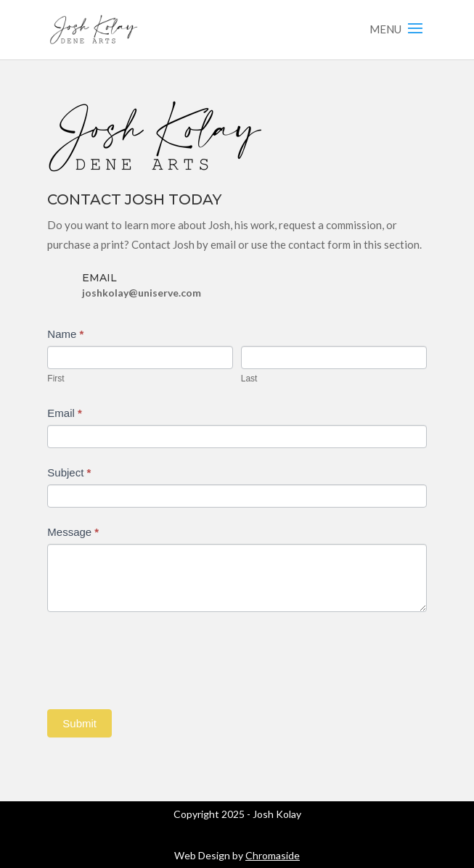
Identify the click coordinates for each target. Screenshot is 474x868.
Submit (79, 723)
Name (65, 334)
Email (65, 413)
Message (73, 532)
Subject (69, 472)
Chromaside (273, 855)
